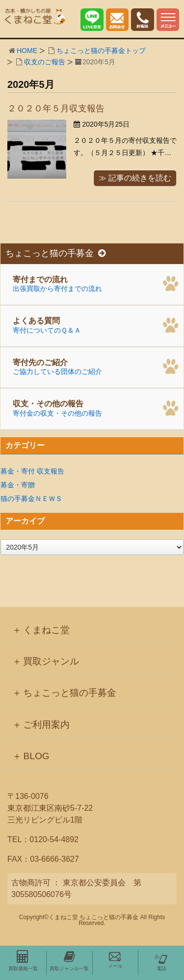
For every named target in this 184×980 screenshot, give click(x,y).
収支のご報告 (45, 62)
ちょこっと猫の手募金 (55, 253)
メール (115, 960)
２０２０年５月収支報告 (56, 108)
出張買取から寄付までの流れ (96, 283)
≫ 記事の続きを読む (135, 178)
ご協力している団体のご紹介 (96, 366)
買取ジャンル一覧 (69, 961)
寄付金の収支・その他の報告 (96, 407)
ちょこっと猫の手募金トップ (101, 51)
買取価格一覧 (23, 961)
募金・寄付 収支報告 (32, 471)
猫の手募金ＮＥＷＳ (31, 499)
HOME (27, 51)
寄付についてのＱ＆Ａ (96, 324)
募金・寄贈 (18, 485)
